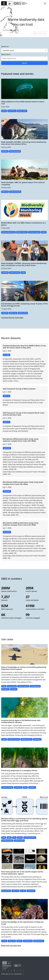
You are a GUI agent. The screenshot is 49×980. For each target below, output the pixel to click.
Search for (5, 46)
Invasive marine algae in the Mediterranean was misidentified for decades (21, 721)
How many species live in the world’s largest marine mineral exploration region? (22, 873)
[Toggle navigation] (45, 3)
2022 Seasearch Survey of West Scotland (19, 389)
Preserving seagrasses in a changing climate (19, 770)
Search (24, 63)
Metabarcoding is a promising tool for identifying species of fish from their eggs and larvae (24, 820)
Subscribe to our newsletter (13, 974)
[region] (24, 22)
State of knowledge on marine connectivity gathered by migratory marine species (24, 668)
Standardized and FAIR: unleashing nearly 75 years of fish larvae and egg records (24, 305)
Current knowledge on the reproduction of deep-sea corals (22, 923)
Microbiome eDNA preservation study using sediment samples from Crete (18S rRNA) (21, 440)
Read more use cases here (11, 945)
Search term (6, 54)
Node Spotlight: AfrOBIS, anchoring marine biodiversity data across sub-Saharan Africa (24, 143)
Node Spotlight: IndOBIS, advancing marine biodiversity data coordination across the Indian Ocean (24, 264)
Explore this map (39, 33)
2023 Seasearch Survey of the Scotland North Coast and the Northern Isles (24, 414)
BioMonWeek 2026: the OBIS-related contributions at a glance (23, 224)
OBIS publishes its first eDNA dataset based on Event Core (23, 103)
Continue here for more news (12, 318)
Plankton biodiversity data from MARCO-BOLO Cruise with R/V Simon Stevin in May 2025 (24, 347)
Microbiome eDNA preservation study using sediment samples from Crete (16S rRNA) (21, 524)
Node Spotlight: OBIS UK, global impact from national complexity (23, 183)
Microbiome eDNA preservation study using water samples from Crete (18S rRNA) (23, 483)
